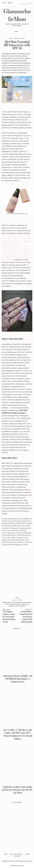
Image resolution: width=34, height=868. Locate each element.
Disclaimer (17, 856)
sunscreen (12, 606)
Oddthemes (28, 861)
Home (6, 854)
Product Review (9, 604)
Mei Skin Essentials (26, 602)
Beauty (10, 602)
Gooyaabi (21, 866)
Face (13, 602)
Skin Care (17, 604)
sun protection (24, 604)
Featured (18, 602)
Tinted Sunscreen (20, 606)
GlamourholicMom (17, 15)
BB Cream (5, 602)
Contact (28, 854)
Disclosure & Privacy (16, 854)
